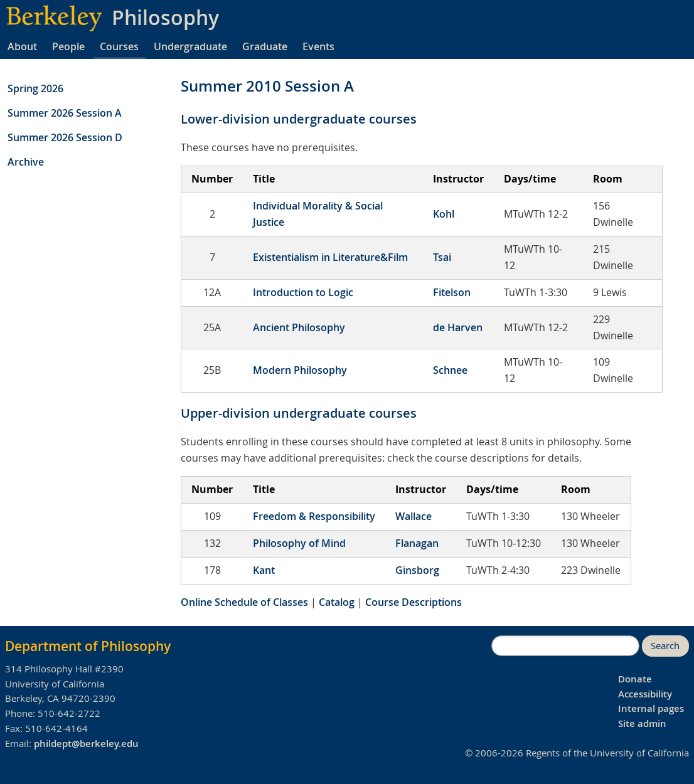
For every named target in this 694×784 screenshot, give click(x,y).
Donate (635, 679)
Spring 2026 (35, 88)
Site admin (642, 723)
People (68, 46)
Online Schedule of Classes (244, 602)
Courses (119, 46)
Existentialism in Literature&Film (330, 257)
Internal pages (651, 708)
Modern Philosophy (300, 370)
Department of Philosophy (88, 646)
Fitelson (452, 292)
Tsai (442, 257)
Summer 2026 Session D (65, 137)
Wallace (414, 516)
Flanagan (417, 543)
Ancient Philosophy (299, 327)
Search (665, 646)
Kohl (444, 214)
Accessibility (645, 694)
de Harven (458, 327)
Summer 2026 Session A (65, 113)
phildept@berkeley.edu (86, 744)
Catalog (337, 602)
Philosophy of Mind (299, 543)
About (22, 46)
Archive (26, 162)
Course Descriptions (414, 602)
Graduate (265, 46)
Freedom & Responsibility (314, 516)
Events (318, 46)
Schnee (450, 370)
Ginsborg (417, 570)
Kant (264, 570)
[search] (565, 646)
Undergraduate (190, 46)
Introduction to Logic (303, 292)
